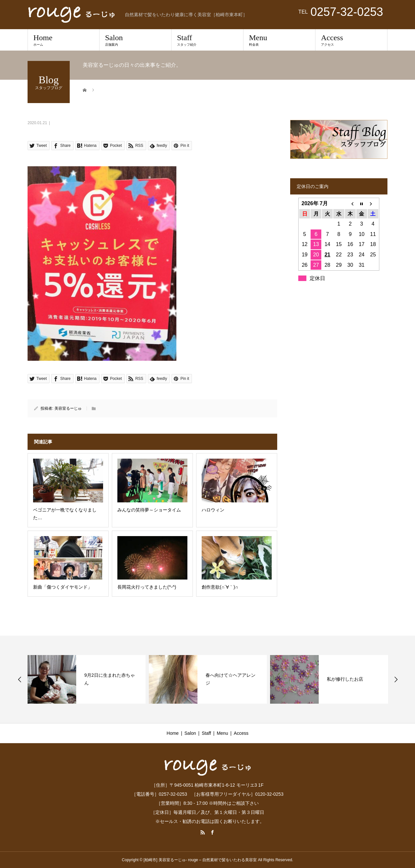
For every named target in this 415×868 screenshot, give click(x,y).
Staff (207, 40)
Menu (279, 40)
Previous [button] (20, 679)
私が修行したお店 (345, 679)
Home (64, 40)
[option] (87, 679)
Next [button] (396, 679)
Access (351, 40)
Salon (135, 40)
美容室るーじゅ (68, 408)
